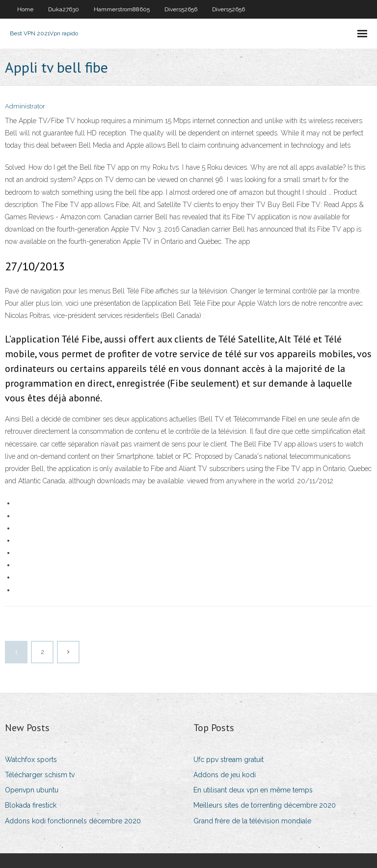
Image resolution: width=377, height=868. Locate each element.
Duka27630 (64, 9)
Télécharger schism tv (40, 775)
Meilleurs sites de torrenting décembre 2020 (265, 805)
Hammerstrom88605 (122, 9)
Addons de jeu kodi (225, 775)
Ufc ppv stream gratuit (229, 760)
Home (25, 9)
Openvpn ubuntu (32, 790)
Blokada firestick (31, 805)
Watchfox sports (31, 760)
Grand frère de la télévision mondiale (252, 821)
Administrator (25, 106)
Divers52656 (181, 9)
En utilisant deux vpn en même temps (253, 790)
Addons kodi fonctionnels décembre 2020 (73, 821)
